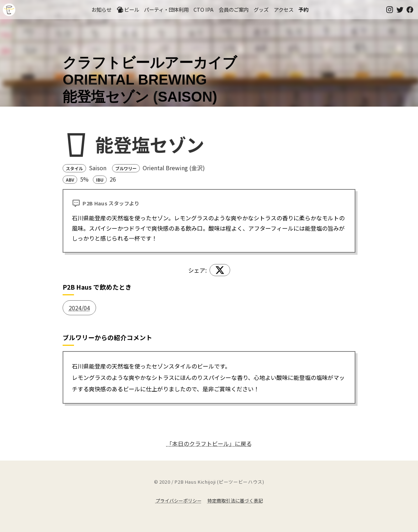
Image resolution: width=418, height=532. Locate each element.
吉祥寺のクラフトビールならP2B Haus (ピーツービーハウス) (9, 10)
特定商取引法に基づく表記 (235, 501)
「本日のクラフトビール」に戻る (209, 444)
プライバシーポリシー (179, 501)
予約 (303, 9)
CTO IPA (203, 9)
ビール (128, 10)
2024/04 (79, 308)
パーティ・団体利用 (166, 9)
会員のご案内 (234, 9)
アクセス (284, 9)
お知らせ (101, 9)
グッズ (261, 9)
